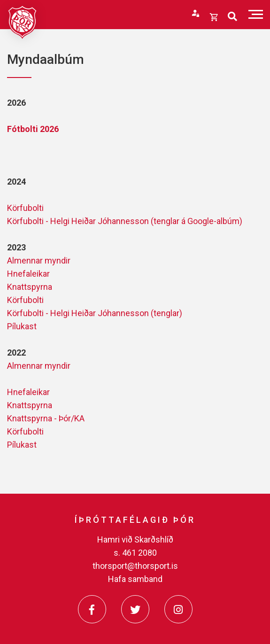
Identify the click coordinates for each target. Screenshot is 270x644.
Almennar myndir (39, 260)
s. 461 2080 (135, 553)
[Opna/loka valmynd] (256, 14)
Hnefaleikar (28, 274)
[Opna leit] (232, 17)
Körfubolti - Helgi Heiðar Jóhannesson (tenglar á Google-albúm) (125, 221)
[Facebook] (92, 609)
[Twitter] (135, 609)
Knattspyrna (30, 287)
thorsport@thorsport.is (135, 566)
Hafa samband (135, 579)
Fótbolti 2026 (33, 129)
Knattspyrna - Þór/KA (46, 418)
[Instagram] (178, 609)
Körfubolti (25, 208)
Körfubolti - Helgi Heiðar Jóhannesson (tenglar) (95, 313)
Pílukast (22, 326)
